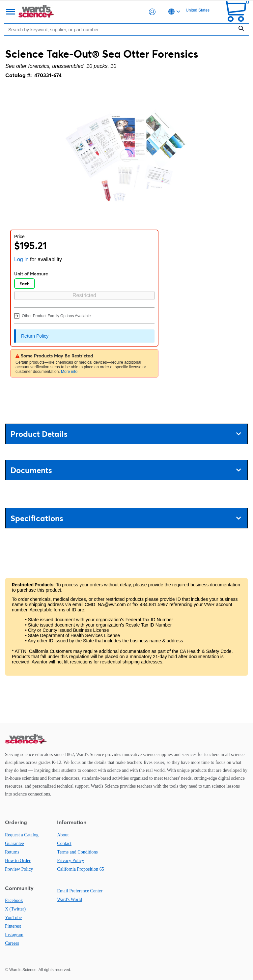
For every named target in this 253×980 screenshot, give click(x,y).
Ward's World (70, 899)
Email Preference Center (80, 891)
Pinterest (13, 926)
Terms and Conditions (77, 852)
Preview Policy (19, 869)
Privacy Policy (70, 861)
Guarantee (14, 843)
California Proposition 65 (80, 869)
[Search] (121, 29)
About (63, 835)
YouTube (13, 918)
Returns (12, 852)
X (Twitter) (15, 909)
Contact (64, 843)
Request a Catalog (22, 835)
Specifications (126, 518)
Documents (126, 470)
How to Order (18, 861)
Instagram (14, 935)
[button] (152, 12)
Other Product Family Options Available (53, 316)
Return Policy (35, 336)
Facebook (14, 900)
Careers (12, 943)
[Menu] (10, 12)
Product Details (126, 434)
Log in (21, 259)
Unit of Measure (31, 274)
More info (69, 372)
